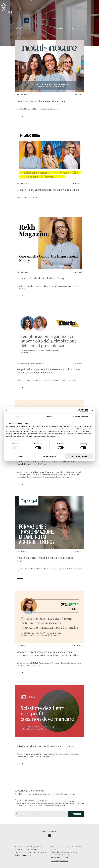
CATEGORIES (57, 28)
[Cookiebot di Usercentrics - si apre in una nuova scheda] (79, 410)
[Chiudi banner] (92, 410)
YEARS (74, 28)
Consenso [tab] (19, 416)
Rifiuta (20, 456)
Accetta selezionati (49, 456)
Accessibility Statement (59, 861)
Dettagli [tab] (49, 416)
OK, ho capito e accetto (79, 456)
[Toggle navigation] (94, 8)
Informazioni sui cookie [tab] (80, 416)
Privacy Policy (62, 805)
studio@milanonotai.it (23, 855)
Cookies (65, 858)
